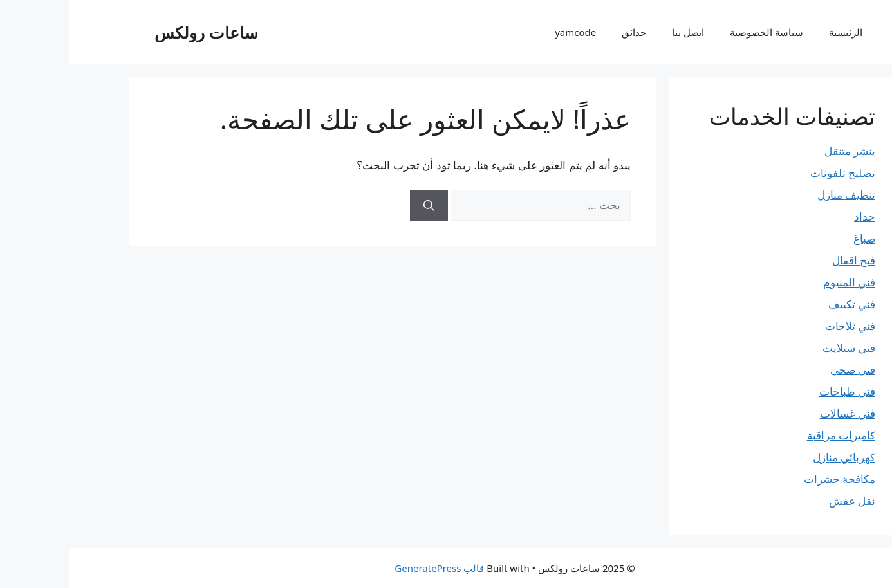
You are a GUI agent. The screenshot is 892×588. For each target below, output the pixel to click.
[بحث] (360, 205)
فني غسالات (779, 413)
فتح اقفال (785, 260)
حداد (796, 216)
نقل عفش (783, 501)
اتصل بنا (619, 32)
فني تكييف (783, 304)
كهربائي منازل (775, 457)
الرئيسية (777, 32)
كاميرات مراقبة (772, 435)
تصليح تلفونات (774, 173)
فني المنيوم (780, 282)
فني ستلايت (780, 348)
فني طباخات (778, 391)
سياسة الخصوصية (698, 32)
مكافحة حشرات (771, 479)
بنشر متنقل (781, 151)
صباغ (795, 238)
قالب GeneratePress (370, 568)
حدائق (565, 32)
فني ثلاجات (781, 326)
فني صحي (784, 370)
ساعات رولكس (137, 32)
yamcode (506, 32)
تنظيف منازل (777, 195)
